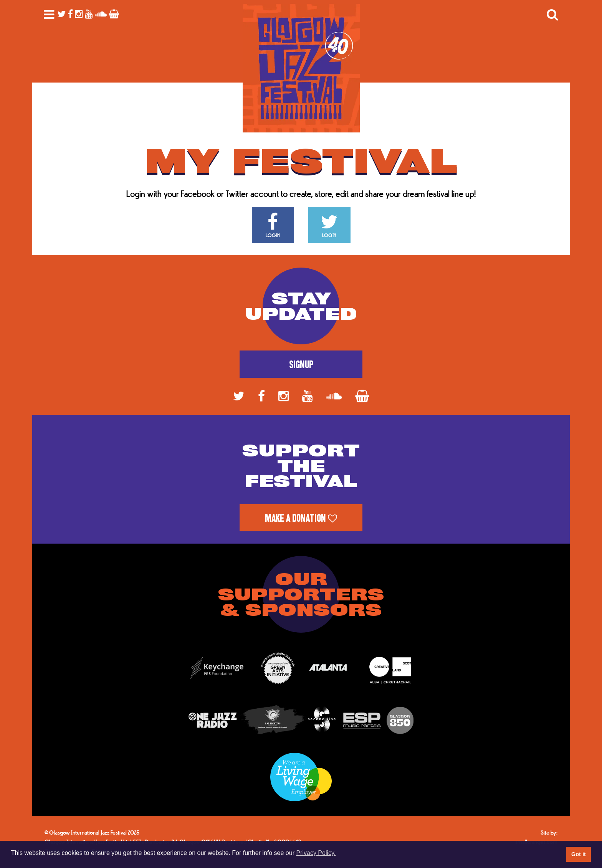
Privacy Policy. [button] (316, 853)
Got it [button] (579, 854)
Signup (301, 365)
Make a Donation (301, 518)
